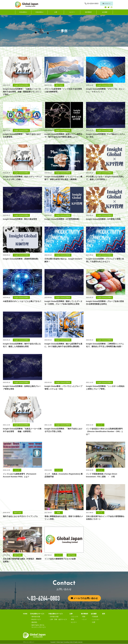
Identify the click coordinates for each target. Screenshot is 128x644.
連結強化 (34, 622)
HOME (25, 614)
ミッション (96, 619)
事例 (73, 619)
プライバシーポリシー (29, 642)
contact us (107, 3)
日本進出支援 (54, 617)
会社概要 (105, 12)
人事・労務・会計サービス (58, 619)
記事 (56, 12)
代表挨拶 (95, 617)
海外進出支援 (36, 617)
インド (85, 619)
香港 (84, 617)
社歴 (94, 622)
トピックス (75, 617)
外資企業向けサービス (56, 614)
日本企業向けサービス (37, 614)
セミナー (72, 12)
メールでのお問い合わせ (84, 598)
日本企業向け (23, 12)
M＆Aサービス (36, 619)
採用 (104, 614)
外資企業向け (40, 12)
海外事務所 (88, 12)
